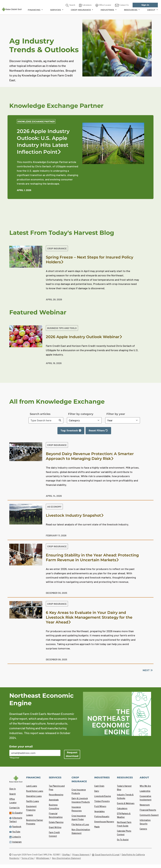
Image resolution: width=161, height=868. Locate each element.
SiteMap (66, 855)
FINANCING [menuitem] (34, 10)
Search (13, 794)
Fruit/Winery (100, 806)
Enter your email (21, 747)
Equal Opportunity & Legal (106, 855)
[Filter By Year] (123, 420)
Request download (72, 754)
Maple (97, 827)
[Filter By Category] (84, 420)
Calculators (122, 808)
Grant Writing (55, 827)
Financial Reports (148, 810)
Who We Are (145, 786)
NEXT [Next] (148, 670)
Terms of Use (28, 858)
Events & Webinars (126, 803)
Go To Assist (123, 840)
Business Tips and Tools (62, 328)
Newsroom (145, 805)
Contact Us (14, 808)
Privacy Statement (81, 855)
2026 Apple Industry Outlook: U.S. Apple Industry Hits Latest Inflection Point (43, 142)
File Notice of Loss (80, 824)
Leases (30, 815)
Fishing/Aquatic (102, 816)
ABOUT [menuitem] (152, 10)
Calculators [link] (85, 5)
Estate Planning (56, 822)
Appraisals (54, 800)
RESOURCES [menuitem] (131, 10)
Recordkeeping (56, 795)
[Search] (60, 420)
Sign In (13, 789)
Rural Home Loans (35, 791)
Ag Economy (54, 507)
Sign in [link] (145, 5)
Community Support (149, 815)
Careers (143, 829)
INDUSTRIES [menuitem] (108, 10)
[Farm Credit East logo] (12, 9)
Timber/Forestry (102, 801)
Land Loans (32, 786)
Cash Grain (99, 786)
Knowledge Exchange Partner (36, 121)
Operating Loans (34, 796)
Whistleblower (43, 858)
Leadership (145, 791)
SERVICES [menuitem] (56, 10)
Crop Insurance (57, 248)
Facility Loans (33, 801)
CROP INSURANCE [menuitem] (81, 10)
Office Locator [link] (103, 5)
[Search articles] (43, 420)
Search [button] (70, 5)
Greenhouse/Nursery (104, 822)
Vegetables (99, 811)
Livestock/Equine (103, 796)
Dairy (97, 791)
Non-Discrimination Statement (66, 858)
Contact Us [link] (122, 5)
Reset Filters (100, 432)
